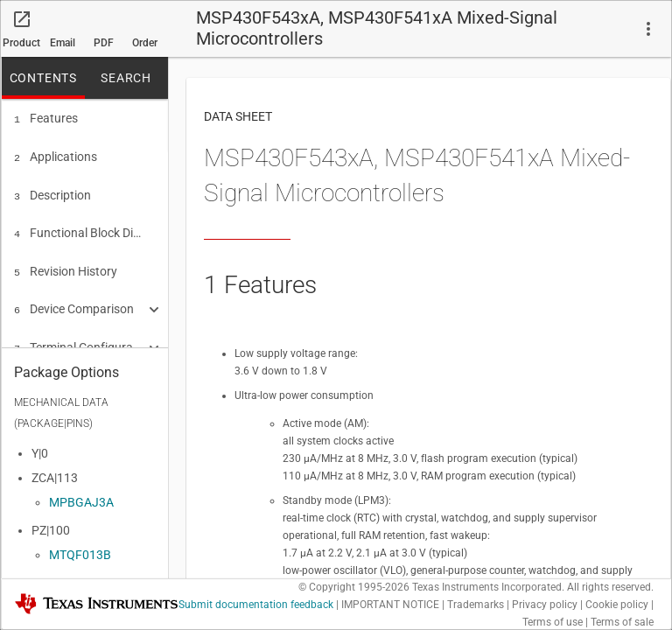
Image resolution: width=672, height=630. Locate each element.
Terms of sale (622, 622)
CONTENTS (43, 78)
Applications (56, 155)
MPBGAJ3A (81, 497)
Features (46, 118)
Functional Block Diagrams (79, 227)
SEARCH (126, 78)
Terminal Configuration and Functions (79, 337)
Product (21, 43)
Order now (145, 47)
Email (63, 43)
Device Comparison (74, 300)
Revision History (66, 264)
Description (52, 192)
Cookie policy (617, 605)
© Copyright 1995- (354, 587)
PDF (104, 43)
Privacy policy (545, 605)
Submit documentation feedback (256, 605)
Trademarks (476, 605)
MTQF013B (80, 549)
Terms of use (553, 622)
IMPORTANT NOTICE (390, 605)
